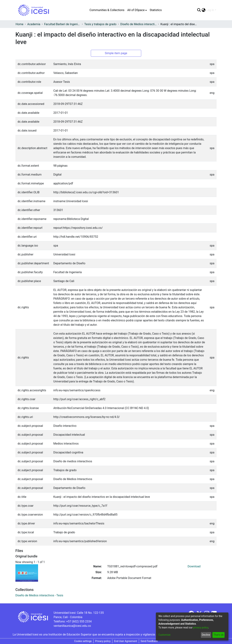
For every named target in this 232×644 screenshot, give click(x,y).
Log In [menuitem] (210, 10)
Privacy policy (103, 641)
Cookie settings (83, 641)
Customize (164, 635)
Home (19, 24)
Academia (34, 24)
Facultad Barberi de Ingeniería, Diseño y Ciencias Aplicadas (62, 24)
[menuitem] (137, 10)
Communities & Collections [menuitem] (107, 10)
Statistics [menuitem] (156, 10)
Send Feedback (149, 641)
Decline (206, 635)
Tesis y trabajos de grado (100, 24)
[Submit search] (199, 10)
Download (194, 566)
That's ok (218, 635)
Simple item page (116, 53)
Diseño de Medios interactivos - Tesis (138, 24)
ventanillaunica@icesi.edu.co (72, 626)
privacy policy (201, 628)
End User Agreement (126, 641)
